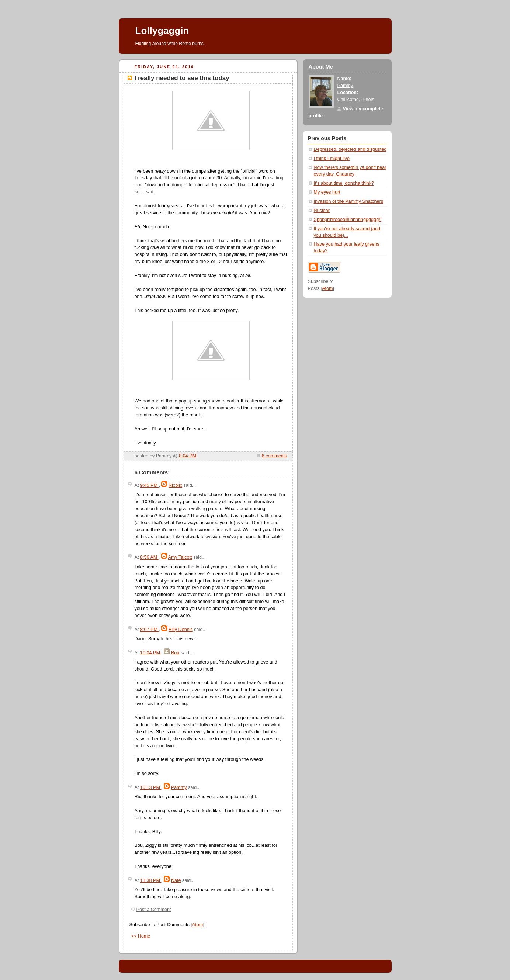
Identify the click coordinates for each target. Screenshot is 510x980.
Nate (176, 880)
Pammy (179, 787)
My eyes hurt (327, 192)
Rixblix (175, 485)
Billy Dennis (181, 630)
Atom (197, 925)
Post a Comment (154, 910)
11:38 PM (151, 880)
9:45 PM (149, 485)
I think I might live (332, 159)
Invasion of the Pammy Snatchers (349, 201)
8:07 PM (149, 630)
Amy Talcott (180, 557)
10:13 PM (151, 787)
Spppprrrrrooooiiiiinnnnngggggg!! (348, 219)
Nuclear (322, 211)
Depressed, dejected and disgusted (350, 149)
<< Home (141, 936)
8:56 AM (149, 557)
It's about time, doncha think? (344, 183)
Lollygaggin (162, 31)
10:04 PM (151, 653)
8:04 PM (188, 456)
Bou (175, 653)
